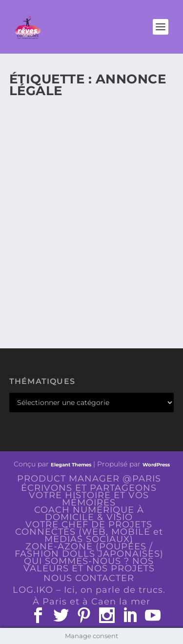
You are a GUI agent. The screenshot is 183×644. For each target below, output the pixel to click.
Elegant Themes (71, 465)
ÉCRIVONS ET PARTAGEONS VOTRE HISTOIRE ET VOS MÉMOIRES (89, 495)
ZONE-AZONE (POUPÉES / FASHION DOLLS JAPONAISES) (89, 550)
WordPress (156, 465)
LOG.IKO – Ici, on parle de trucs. (89, 590)
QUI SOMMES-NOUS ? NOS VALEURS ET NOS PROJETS (89, 565)
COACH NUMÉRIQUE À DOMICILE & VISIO (89, 513)
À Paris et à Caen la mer (91, 602)
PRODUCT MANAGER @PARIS (89, 479)
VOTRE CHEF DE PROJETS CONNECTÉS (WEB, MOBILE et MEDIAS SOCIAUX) (89, 532)
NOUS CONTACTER (89, 578)
